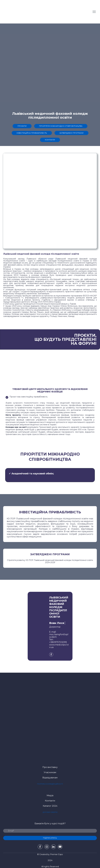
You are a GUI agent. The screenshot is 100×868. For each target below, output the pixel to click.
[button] (22, 126)
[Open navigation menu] (94, 12)
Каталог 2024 (50, 806)
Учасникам (50, 772)
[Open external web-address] (50, 745)
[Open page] (50, 705)
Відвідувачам (50, 778)
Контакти (50, 801)
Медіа (50, 795)
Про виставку (50, 767)
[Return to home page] (17, 12)
